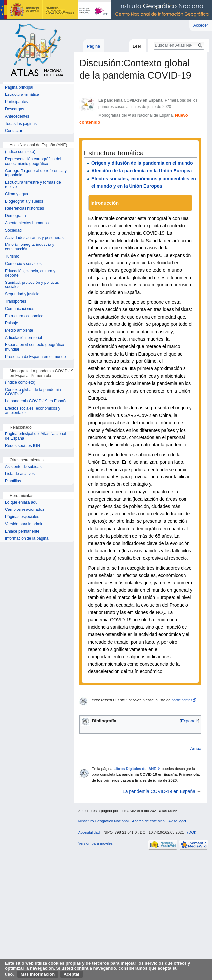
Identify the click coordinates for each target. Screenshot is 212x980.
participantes (182, 700)
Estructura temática (22, 95)
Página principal (19, 87)
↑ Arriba (194, 749)
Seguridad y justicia (22, 294)
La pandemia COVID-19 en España (159, 791)
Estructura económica (24, 316)
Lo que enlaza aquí (22, 502)
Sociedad (13, 230)
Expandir (189, 721)
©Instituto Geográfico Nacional (103, 821)
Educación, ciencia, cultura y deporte (30, 273)
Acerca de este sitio (148, 821)
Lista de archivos (20, 474)
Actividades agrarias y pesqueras (34, 238)
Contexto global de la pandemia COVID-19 (33, 392)
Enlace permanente (22, 531)
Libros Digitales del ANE (135, 769)
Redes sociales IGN (23, 446)
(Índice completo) (20, 152)
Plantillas (13, 481)
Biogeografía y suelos (24, 201)
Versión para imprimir (24, 524)
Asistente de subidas (23, 467)
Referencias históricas (25, 209)
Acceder (201, 25)
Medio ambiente (19, 331)
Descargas (14, 109)
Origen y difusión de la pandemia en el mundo (142, 163)
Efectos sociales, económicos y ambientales (33, 411)
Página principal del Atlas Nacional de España (35, 436)
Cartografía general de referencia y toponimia (36, 173)
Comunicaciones (20, 309)
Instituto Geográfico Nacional (106, 10)
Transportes (16, 302)
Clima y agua (17, 194)
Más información (38, 974)
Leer (137, 46)
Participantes (16, 102)
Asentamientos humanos (27, 223)
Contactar (14, 131)
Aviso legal (177, 821)
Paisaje (11, 323)
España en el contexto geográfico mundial (34, 347)
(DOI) (192, 832)
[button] (189, 721)
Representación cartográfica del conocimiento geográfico (33, 161)
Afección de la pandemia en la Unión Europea (142, 171)
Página (93, 46)
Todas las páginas (21, 124)
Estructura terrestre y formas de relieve (33, 185)
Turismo (12, 257)
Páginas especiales (22, 517)
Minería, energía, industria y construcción (30, 247)
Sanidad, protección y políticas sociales (32, 285)
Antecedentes (17, 116)
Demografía (15, 216)
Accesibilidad (89, 832)
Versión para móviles (95, 843)
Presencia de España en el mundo (35, 357)
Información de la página (27, 538)
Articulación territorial (24, 338)
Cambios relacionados (25, 510)
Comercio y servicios (23, 264)
